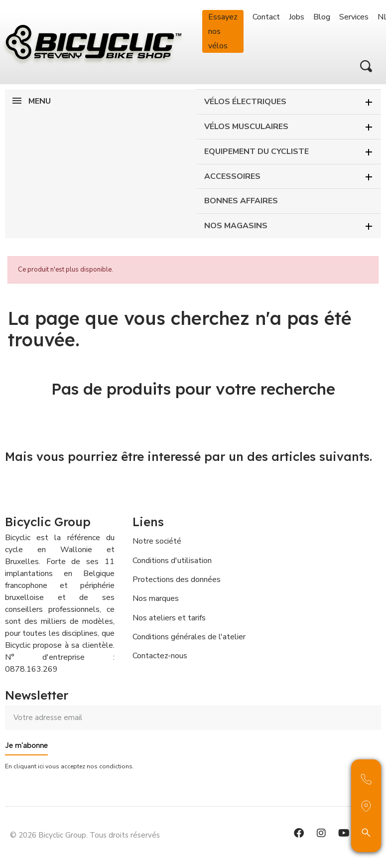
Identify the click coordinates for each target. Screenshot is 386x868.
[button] (366, 66)
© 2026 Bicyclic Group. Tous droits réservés (85, 835)
